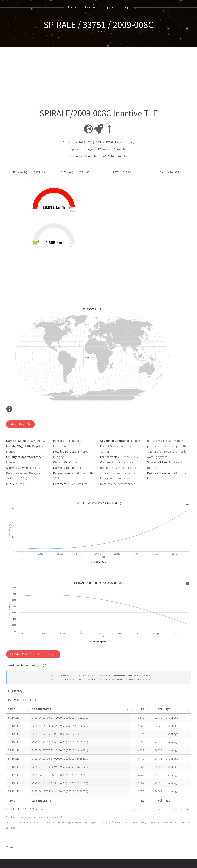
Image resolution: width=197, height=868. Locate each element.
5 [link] (159, 794)
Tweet (10, 831)
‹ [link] (128, 794)
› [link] (182, 794)
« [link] (122, 794)
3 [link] (147, 794)
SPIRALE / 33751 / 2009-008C (98, 25)
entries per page (27, 683)
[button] (27, 693)
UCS (60, 801)
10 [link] (175, 794)
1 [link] (134, 794)
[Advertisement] (98, 76)
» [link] (188, 794)
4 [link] (153, 794)
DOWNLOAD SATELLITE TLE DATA (33, 638)
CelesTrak (28, 801)
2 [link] (140, 794)
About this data (21, 408)
